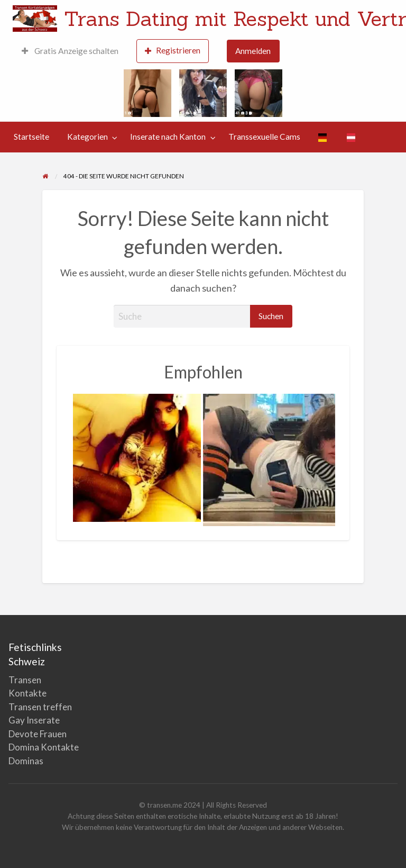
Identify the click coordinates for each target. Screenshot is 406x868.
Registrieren (173, 51)
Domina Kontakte (44, 747)
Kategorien (87, 137)
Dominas (26, 761)
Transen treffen (40, 707)
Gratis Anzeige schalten (70, 51)
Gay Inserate (34, 720)
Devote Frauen (38, 734)
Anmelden (253, 51)
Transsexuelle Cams (264, 137)
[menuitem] (70, 51)
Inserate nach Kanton (168, 137)
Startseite (31, 137)
